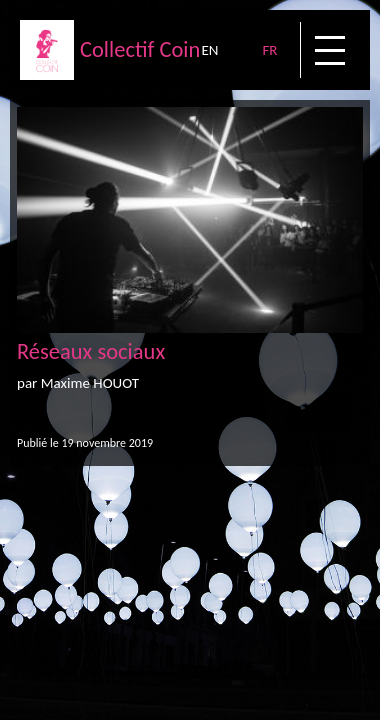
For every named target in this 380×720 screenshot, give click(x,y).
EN (209, 50)
